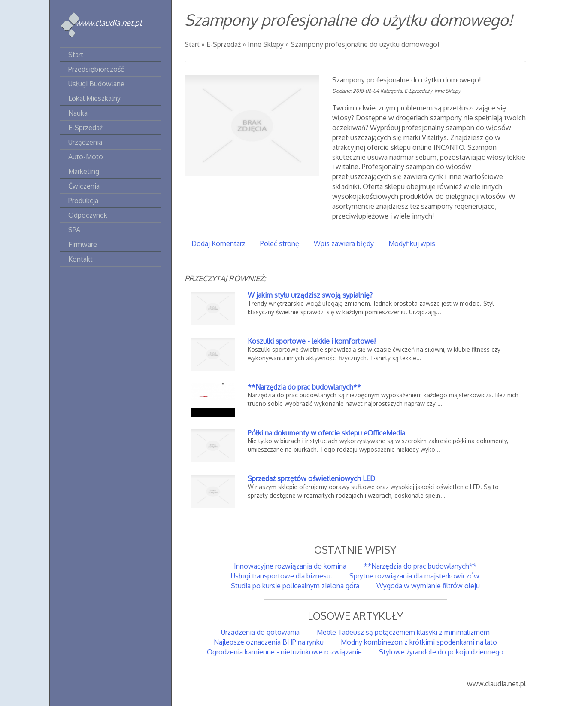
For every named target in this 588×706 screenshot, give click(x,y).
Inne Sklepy (266, 44)
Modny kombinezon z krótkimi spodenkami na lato (419, 642)
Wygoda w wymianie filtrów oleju (428, 586)
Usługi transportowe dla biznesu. (282, 576)
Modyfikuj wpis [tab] (412, 243)
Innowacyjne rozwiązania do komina (290, 566)
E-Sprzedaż (224, 44)
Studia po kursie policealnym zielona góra (295, 586)
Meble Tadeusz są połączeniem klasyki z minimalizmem (403, 632)
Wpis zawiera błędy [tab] (344, 243)
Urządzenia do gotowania (260, 632)
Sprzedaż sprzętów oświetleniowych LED (311, 478)
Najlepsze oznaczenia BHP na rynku (269, 642)
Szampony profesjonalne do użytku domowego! (365, 44)
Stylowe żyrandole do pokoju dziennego (441, 652)
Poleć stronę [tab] (280, 243)
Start (192, 44)
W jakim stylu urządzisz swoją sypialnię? (310, 295)
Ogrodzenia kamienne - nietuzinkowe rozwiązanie (284, 652)
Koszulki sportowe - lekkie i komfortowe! (312, 341)
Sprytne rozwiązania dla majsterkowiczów (414, 576)
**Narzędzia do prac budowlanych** (304, 387)
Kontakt (80, 259)
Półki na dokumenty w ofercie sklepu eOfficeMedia (326, 433)
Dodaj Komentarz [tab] (218, 243)
